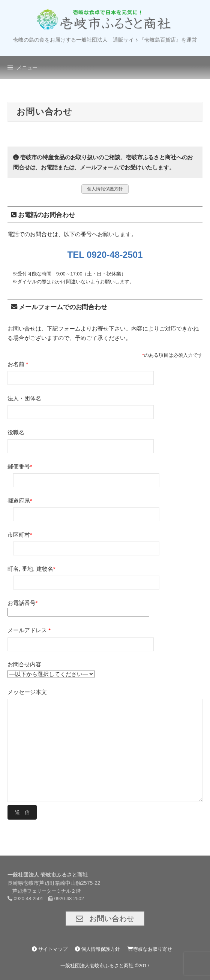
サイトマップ (50, 949)
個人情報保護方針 (98, 949)
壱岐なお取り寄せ (150, 949)
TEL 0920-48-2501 (105, 255)
